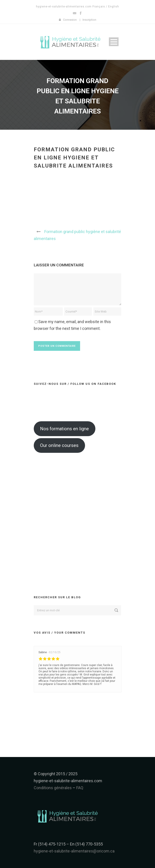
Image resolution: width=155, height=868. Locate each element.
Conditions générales (53, 788)
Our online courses (59, 445)
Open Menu (114, 42)
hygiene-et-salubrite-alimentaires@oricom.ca (74, 851)
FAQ (80, 788)
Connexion (70, 20)
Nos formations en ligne (64, 429)
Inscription (89, 20)
